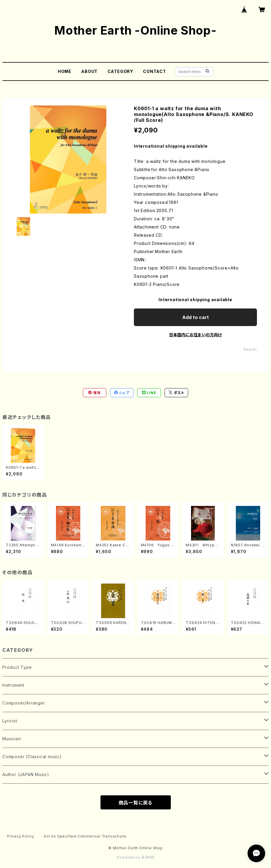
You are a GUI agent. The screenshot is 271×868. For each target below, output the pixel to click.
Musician (12, 739)
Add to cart (196, 317)
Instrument (13, 685)
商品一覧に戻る (136, 803)
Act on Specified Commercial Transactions (85, 836)
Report (250, 349)
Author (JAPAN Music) (26, 774)
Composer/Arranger (24, 703)
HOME (65, 71)
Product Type (17, 667)
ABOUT (89, 71)
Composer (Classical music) (32, 757)
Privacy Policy (21, 836)
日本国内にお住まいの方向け (195, 335)
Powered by (136, 857)
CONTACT (155, 71)
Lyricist (10, 721)
